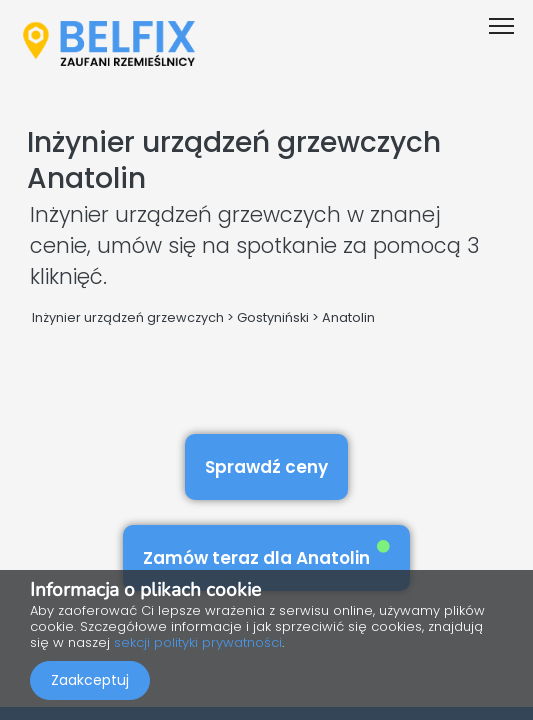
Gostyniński (273, 317)
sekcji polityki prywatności (198, 642)
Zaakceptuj (90, 680)
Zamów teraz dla (266, 554)
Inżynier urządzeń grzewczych (128, 317)
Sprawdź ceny (266, 467)
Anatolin (348, 317)
